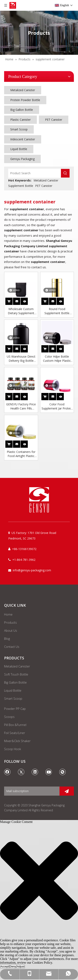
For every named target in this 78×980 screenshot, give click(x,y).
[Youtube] (49, 772)
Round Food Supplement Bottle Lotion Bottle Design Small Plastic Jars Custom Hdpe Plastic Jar (57, 311)
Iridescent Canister (23, 139)
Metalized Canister (23, 90)
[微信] (63, 772)
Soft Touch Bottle (16, 674)
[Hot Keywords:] (65, 173)
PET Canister (54, 120)
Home (8, 614)
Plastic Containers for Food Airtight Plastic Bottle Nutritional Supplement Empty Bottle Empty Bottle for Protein (21, 454)
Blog (7, 639)
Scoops (9, 717)
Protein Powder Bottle (25, 100)
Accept (5, 966)
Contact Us (12, 647)
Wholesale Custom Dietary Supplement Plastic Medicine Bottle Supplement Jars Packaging (21, 311)
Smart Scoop (19, 129)
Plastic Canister (20, 120)
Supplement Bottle (21, 186)
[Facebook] (7, 772)
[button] (39, 881)
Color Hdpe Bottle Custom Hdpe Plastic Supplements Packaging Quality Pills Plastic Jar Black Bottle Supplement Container (57, 359)
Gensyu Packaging (22, 159)
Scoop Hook (13, 749)
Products (10, 622)
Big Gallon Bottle (22, 110)
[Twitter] (21, 772)
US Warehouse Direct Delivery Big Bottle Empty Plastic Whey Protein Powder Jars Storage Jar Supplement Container (21, 359)
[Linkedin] (35, 772)
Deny (13, 966)
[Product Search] (35, 173)
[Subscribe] (67, 791)
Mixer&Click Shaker (17, 741)
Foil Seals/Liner (15, 733)
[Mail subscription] (31, 791)
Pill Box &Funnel (15, 725)
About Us (11, 630)
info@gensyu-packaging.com (32, 570)
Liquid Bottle (19, 149)
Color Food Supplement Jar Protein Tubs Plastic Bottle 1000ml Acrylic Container (57, 406)
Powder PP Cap (15, 709)
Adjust (21, 966)
